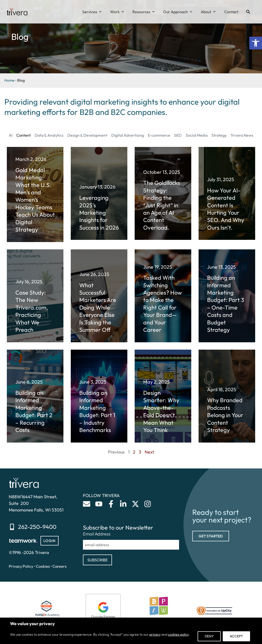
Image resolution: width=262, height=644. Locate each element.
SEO (178, 135)
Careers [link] (60, 566)
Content (24, 135)
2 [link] (134, 452)
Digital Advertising (128, 135)
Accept (236, 636)
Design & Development (87, 135)
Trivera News (242, 135)
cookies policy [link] (178, 634)
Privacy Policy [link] (21, 566)
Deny (209, 636)
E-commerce (159, 135)
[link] (256, 43)
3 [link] (140, 452)
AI (11, 135)
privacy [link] (155, 634)
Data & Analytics (49, 135)
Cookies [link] (43, 566)
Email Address (97, 534)
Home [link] (9, 80)
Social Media (197, 135)
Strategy (219, 135)
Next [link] (149, 452)
